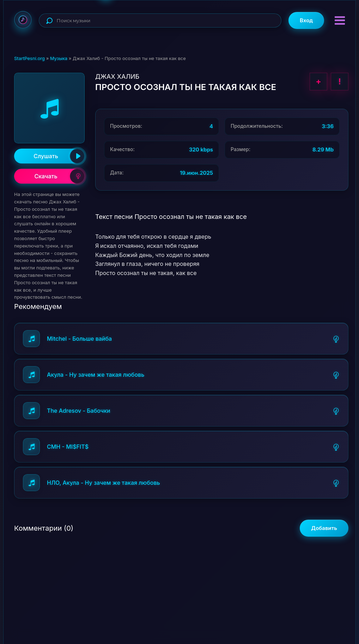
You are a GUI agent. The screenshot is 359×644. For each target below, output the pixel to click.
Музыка (59, 58)
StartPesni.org (29, 58)
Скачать (59, 176)
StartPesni (23, 20)
